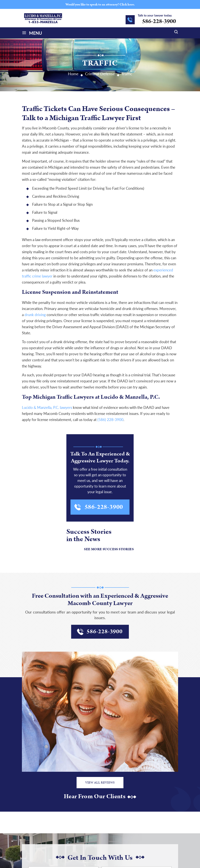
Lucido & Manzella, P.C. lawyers (47, 407)
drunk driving (35, 315)
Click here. (127, 4)
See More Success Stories (109, 549)
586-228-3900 (159, 21)
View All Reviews (100, 783)
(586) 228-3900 (110, 420)
